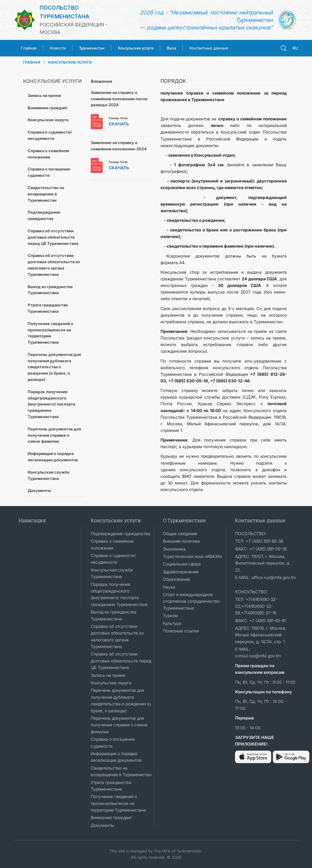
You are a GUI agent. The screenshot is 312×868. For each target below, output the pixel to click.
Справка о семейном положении (48, 154)
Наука (169, 587)
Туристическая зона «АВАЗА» (193, 556)
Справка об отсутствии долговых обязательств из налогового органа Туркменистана (54, 265)
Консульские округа (48, 120)
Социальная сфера (182, 564)
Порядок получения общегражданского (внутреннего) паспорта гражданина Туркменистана (51, 404)
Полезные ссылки (181, 631)
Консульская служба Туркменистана (48, 475)
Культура (172, 623)
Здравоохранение (181, 572)
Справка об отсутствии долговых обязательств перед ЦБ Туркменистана (53, 237)
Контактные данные (209, 48)
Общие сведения (180, 533)
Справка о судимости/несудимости (50, 135)
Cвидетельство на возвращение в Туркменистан (46, 194)
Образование (176, 579)
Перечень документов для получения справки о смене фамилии (54, 435)
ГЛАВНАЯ (32, 62)
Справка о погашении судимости (49, 172)
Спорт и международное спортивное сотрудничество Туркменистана (191, 601)
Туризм (170, 615)
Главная (29, 48)
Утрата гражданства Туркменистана (48, 308)
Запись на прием (44, 95)
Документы (39, 490)
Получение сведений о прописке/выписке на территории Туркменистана (50, 333)
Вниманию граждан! (47, 108)
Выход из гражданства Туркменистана (50, 290)
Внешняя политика (181, 541)
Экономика (174, 549)
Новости (58, 48)
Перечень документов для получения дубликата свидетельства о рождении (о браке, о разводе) (54, 367)
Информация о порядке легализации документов (53, 457)
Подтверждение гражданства (44, 215)
